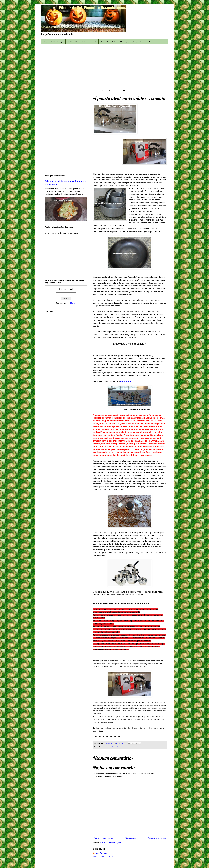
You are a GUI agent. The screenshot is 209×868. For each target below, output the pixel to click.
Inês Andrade (102, 853)
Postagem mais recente (104, 838)
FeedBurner (71, 303)
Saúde (117, 747)
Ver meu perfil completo (103, 857)
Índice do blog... (57, 42)
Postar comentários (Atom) (111, 842)
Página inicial (130, 838)
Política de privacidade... (77, 42)
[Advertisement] (104, 67)
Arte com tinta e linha (108, 42)
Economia (108, 747)
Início (45, 42)
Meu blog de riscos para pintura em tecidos (136, 42)
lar (113, 747)
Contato (94, 42)
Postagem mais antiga (157, 838)
